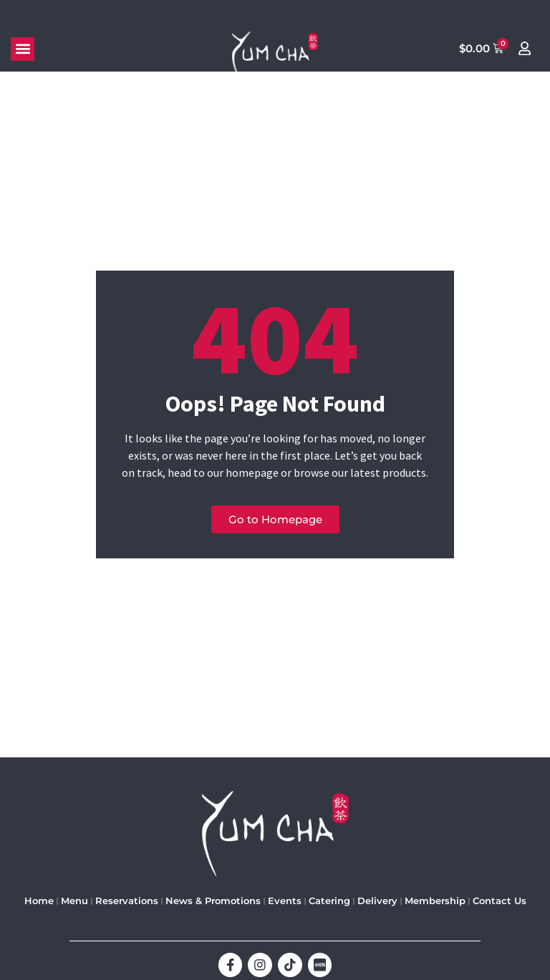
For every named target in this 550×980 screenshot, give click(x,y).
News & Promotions (213, 901)
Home (39, 901)
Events (285, 901)
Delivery (377, 901)
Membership (435, 901)
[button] (23, 49)
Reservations (127, 901)
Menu (74, 901)
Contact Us (500, 901)
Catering (329, 901)
